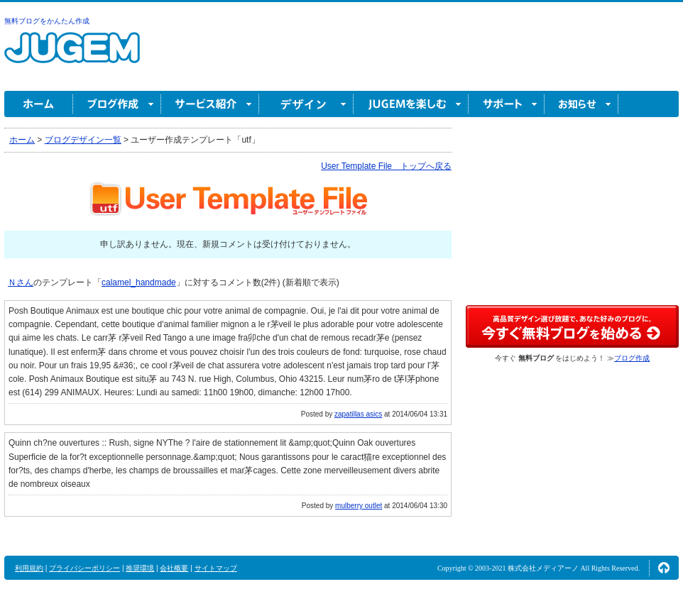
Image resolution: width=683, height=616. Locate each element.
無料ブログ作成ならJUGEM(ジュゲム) (72, 56)
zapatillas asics (358, 414)
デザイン (306, 104)
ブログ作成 (117, 104)
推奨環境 (140, 568)
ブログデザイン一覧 (83, 140)
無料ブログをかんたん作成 (47, 21)
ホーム (39, 104)
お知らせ (581, 104)
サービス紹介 (210, 104)
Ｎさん (21, 282)
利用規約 (29, 568)
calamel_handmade (139, 282)
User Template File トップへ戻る (386, 166)
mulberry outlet (359, 506)
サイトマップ (216, 568)
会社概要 (174, 568)
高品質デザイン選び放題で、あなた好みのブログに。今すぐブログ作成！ (572, 326)
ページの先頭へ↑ (664, 568)
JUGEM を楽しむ (411, 104)
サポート (507, 104)
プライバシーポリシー (84, 568)
